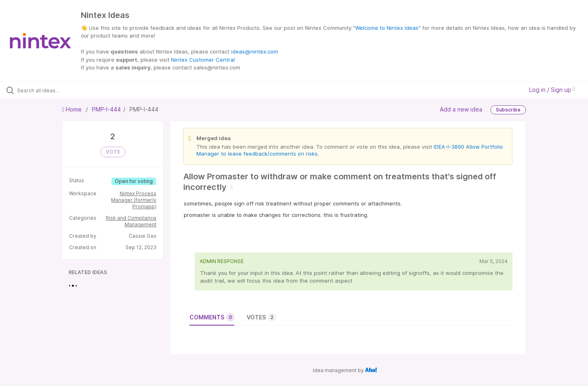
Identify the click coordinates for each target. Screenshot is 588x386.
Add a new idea (461, 109)
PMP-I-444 (106, 109)
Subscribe (508, 110)
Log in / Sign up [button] (552, 90)
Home (73, 109)
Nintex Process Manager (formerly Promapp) (134, 200)
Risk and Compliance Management (131, 221)
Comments (212, 317)
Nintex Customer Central (203, 60)
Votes (261, 317)
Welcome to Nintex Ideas (387, 28)
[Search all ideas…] (69, 90)
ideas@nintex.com (255, 51)
